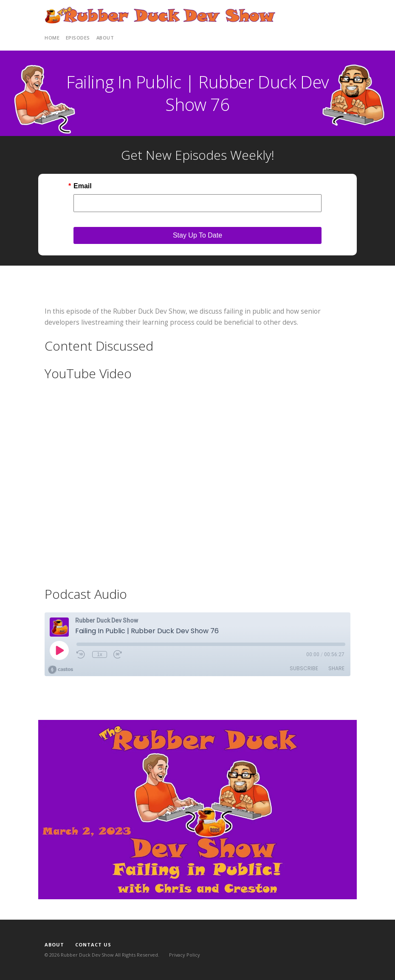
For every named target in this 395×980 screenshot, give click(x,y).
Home (52, 38)
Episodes (78, 38)
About (105, 38)
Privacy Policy (185, 955)
